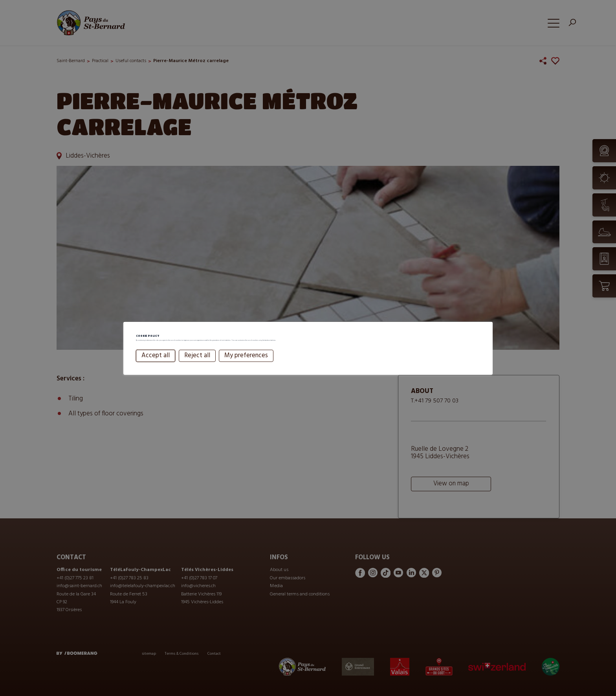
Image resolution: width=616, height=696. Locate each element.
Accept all (156, 366)
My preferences (246, 366)
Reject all (197, 366)
